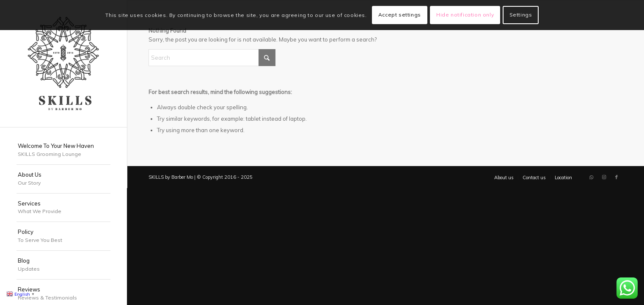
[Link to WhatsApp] (591, 177)
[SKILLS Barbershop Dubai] (63, 64)
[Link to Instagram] (604, 177)
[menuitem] (63, 150)
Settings (521, 15)
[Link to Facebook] (616, 177)
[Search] (212, 58)
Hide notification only (465, 15)
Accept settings (400, 15)
